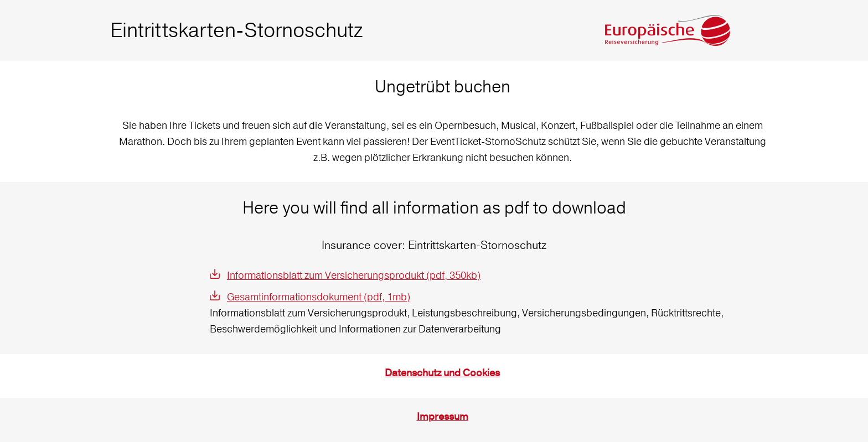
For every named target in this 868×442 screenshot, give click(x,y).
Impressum (443, 417)
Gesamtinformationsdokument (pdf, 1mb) (319, 297)
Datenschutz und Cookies (442, 373)
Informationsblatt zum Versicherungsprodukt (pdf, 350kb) (354, 275)
